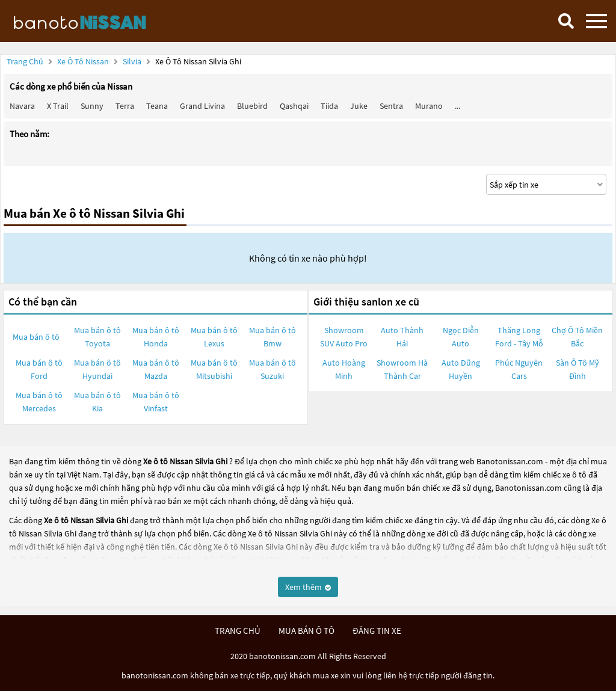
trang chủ (238, 631)
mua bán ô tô (306, 631)
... (457, 106)
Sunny (92, 106)
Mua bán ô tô (36, 337)
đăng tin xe (377, 631)
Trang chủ (25, 61)
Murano (429, 106)
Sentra (391, 106)
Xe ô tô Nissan (83, 61)
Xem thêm (308, 587)
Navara (22, 106)
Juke (359, 106)
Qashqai (294, 106)
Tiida (329, 106)
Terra (125, 106)
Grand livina (202, 106)
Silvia (133, 61)
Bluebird (252, 106)
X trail (58, 106)
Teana (157, 106)
